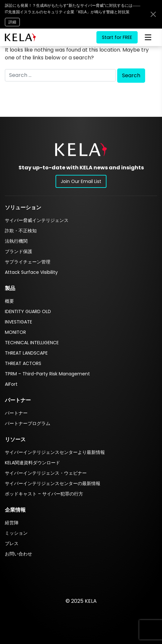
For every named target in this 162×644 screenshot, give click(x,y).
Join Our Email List (81, 181)
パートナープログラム (28, 423)
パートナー (16, 413)
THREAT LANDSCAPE (26, 353)
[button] (81, 149)
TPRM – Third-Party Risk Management (47, 374)
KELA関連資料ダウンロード (32, 463)
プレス (12, 543)
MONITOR (15, 332)
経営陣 (12, 523)
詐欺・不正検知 (21, 231)
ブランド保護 (19, 251)
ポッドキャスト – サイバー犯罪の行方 (44, 494)
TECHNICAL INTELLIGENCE (32, 343)
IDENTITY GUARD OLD (28, 311)
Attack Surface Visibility (31, 272)
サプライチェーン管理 (28, 262)
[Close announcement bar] (153, 14)
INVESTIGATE (19, 322)
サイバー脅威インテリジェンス (37, 220)
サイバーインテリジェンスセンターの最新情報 (53, 483)
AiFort (11, 384)
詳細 (12, 22)
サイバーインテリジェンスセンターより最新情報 (55, 452)
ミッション (16, 533)
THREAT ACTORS (23, 363)
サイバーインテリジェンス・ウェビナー (46, 473)
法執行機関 (16, 241)
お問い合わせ (19, 554)
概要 (9, 301)
